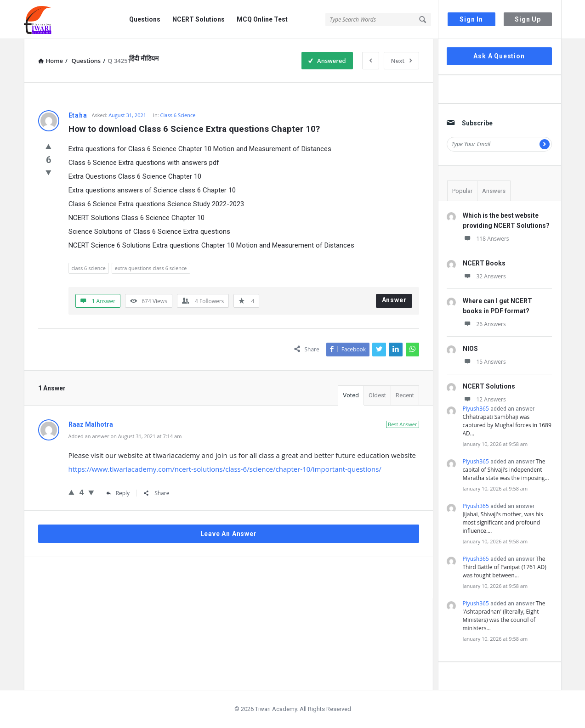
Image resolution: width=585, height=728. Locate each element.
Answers (494, 191)
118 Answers (486, 239)
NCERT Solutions (199, 19)
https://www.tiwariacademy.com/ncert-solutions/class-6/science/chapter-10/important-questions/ (225, 469)
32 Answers (484, 276)
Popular (462, 191)
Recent (405, 395)
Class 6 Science (178, 115)
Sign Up (528, 19)
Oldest (377, 395)
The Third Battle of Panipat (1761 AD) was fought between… (505, 567)
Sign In (471, 19)
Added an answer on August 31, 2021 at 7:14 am (125, 436)
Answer (394, 300)
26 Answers (484, 324)
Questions (145, 19)
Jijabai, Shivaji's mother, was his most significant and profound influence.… (503, 522)
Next (401, 61)
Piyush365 (476, 409)
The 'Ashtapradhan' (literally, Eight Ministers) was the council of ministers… (504, 616)
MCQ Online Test (262, 19)
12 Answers (484, 399)
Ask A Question (499, 56)
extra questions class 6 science (151, 268)
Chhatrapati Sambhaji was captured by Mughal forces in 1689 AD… (507, 425)
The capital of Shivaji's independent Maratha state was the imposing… (506, 470)
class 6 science (89, 268)
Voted (351, 395)
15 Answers (484, 362)
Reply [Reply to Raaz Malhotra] (118, 493)
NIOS (470, 349)
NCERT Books (484, 263)
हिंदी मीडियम (144, 58)
